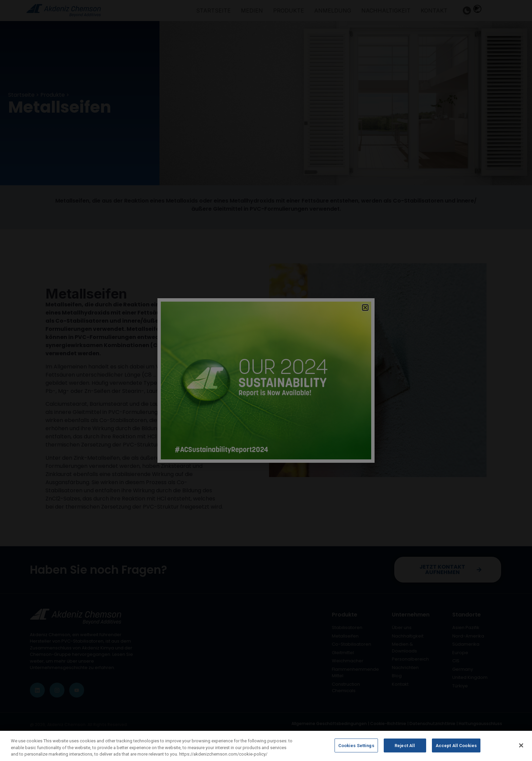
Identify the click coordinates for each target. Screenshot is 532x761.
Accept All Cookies (456, 748)
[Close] (521, 748)
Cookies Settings (356, 748)
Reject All (405, 748)
